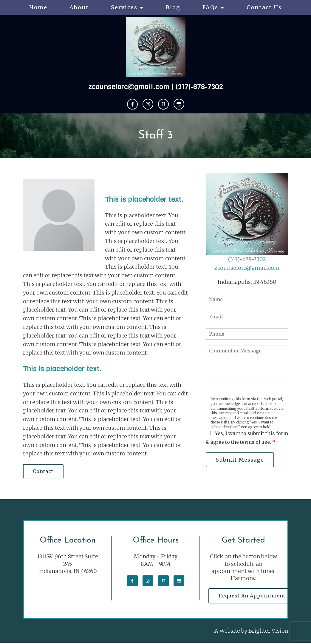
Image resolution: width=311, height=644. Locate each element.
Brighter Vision (268, 632)
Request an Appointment (253, 597)
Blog (173, 7)
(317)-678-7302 (199, 87)
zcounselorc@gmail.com (129, 87)
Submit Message (241, 460)
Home (38, 7)
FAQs (210, 7)
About (79, 7)
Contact (44, 472)
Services (124, 7)
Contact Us (264, 7)
